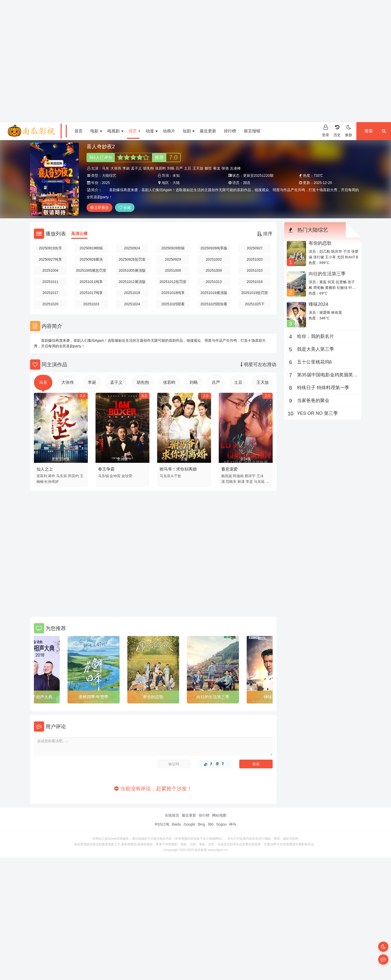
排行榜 (230, 131)
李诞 (126, 168)
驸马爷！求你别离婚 (178, 469)
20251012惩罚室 (173, 282)
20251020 (50, 304)
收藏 (125, 208)
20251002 (214, 259)
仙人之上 (45, 469)
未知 (176, 175)
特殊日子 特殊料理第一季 (323, 388)
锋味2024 (318, 304)
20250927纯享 (50, 259)
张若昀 (160, 168)
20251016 (255, 282)
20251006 (173, 270)
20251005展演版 (132, 270)
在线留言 (172, 815)
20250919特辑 (91, 248)
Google (189, 824)
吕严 (179, 168)
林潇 (241, 482)
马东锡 (103, 476)
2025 (106, 183)
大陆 (176, 183)
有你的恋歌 (213, 697)
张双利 (42, 476)
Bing (201, 824)
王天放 (198, 168)
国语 (247, 183)
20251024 (132, 304)
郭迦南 (238, 476)
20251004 (50, 270)
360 (210, 824)
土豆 (188, 168)
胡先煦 (148, 168)
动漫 (151, 131)
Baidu (176, 824)
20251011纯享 (91, 282)
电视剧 (115, 131)
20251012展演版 (132, 282)
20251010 (255, 270)
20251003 (255, 259)
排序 (265, 234)
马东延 (259, 482)
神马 (233, 824)
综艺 (135, 131)
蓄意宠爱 (230, 469)
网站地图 (219, 815)
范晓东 (231, 482)
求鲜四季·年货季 (153, 697)
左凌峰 (235, 168)
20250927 (255, 248)
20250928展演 (91, 259)
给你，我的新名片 (316, 336)
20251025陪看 (173, 304)
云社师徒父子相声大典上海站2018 (93, 698)
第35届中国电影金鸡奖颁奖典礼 (327, 375)
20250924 (132, 248)
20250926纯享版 (214, 248)
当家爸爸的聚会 (313, 400)
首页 (79, 131)
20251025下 (255, 304)
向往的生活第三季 (327, 274)
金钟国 (115, 476)
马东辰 (62, 476)
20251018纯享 (173, 293)
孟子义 (136, 168)
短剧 (189, 131)
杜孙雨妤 (52, 482)
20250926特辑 (173, 248)
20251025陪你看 (214, 304)
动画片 (169, 131)
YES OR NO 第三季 (34, 697)
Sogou (221, 824)
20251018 (132, 293)
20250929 (173, 259)
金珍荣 (127, 476)
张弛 (225, 168)
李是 (249, 482)
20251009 (214, 270)
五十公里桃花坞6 (314, 362)
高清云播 (79, 234)
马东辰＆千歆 (170, 476)
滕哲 (208, 168)
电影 (96, 131)
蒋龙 (217, 168)
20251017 (50, 293)
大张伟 (116, 168)
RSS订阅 (162, 824)
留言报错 (252, 131)
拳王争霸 (106, 469)
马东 (106, 168)
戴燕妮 (227, 476)
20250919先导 (50, 248)
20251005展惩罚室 (91, 270)
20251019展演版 (214, 293)
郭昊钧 (73, 476)
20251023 (91, 304)
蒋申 (52, 476)
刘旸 (171, 168)
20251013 (214, 282)
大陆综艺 (109, 175)
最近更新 (208, 131)
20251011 (50, 282)
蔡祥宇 (250, 476)
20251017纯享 (91, 293)
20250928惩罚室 (132, 259)
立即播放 (100, 208)
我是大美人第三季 (316, 349)
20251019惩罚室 (255, 293)
